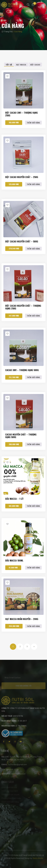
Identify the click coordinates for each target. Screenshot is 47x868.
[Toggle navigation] (45, 5)
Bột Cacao (35, 65)
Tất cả (9, 65)
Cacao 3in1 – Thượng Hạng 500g (22, 370)
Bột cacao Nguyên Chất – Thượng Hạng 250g (23, 307)
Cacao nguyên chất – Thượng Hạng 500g (21, 436)
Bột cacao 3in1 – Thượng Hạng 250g (21, 114)
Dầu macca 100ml (14, 561)
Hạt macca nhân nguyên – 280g (22, 619)
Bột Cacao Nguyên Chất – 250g (22, 177)
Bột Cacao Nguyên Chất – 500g (22, 242)
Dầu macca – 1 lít (14, 499)
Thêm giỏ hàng (33, 123)
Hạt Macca (21, 65)
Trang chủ (8, 32)
